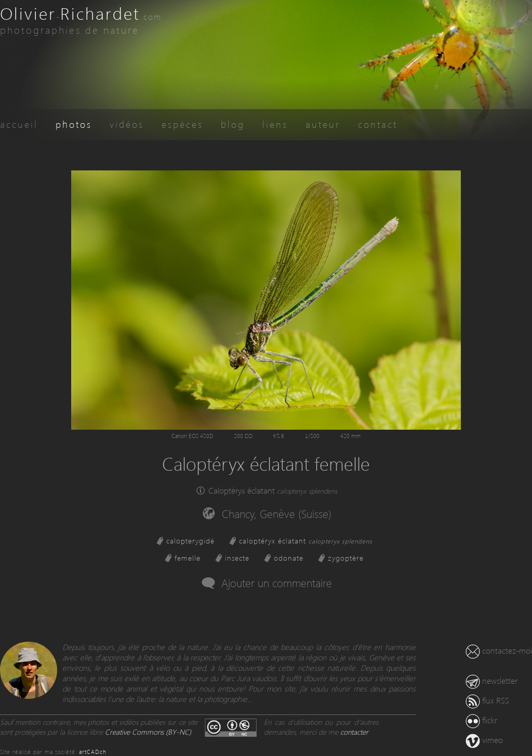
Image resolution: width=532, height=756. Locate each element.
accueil (19, 124)
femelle (188, 558)
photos (74, 124)
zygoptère (346, 558)
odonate (289, 558)
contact (378, 124)
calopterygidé (190, 541)
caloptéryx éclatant (306, 541)
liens (275, 124)
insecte (237, 558)
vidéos (127, 124)
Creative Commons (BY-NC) (148, 732)
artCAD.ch (93, 752)
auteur (323, 124)
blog (233, 124)
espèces (182, 124)
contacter (354, 732)
